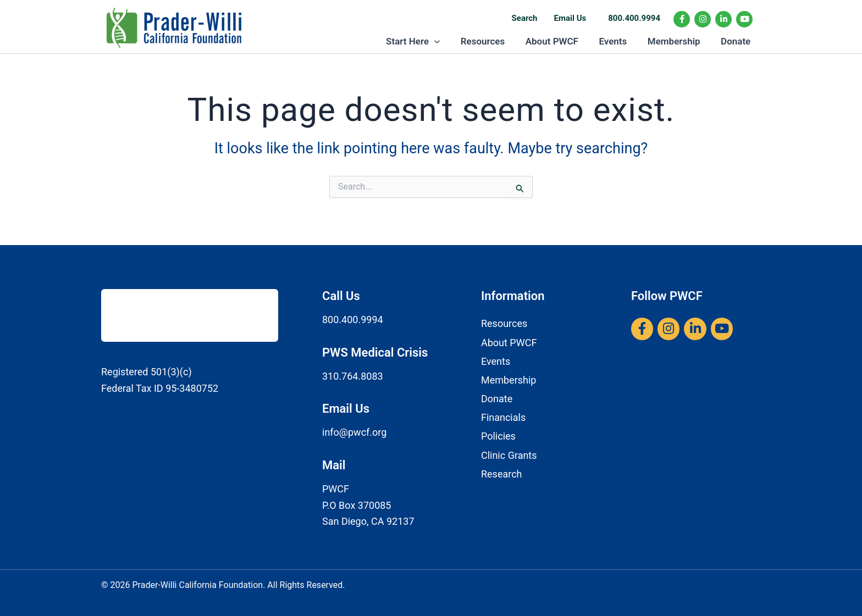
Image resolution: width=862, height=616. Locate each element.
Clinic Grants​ (509, 455)
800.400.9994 (634, 18)
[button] (445, 45)
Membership (677, 45)
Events (618, 45)
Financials (503, 418)
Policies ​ (499, 437)
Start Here (423, 45)
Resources (491, 45)
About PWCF (559, 45)
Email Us (570, 18)
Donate (737, 45)
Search (525, 18)
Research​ (502, 474)
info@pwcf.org (354, 433)
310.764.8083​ (353, 376)
